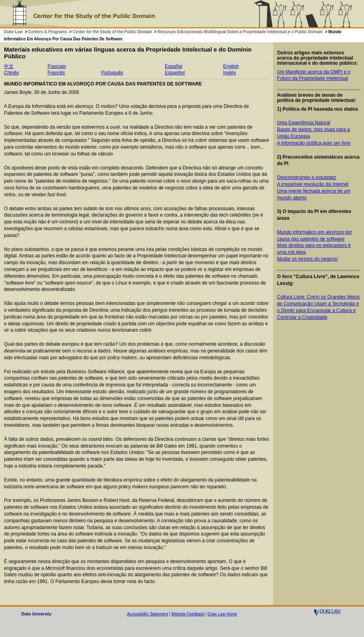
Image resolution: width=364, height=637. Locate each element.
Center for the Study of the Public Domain (112, 32)
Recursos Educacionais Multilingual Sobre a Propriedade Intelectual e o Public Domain (240, 32)
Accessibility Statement (147, 614)
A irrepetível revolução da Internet (313, 184)
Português (112, 73)
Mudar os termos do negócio (307, 259)
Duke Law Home (222, 614)
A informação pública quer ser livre (314, 143)
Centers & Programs (48, 32)
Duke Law (13, 32)
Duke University (36, 614)
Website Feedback (188, 614)
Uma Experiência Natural (304, 123)
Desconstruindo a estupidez (307, 177)
